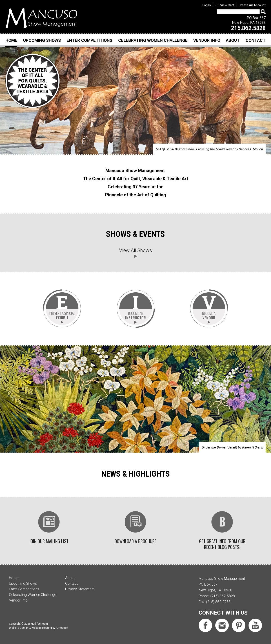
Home (11, 40)
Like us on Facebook (205, 621)
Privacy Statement (80, 585)
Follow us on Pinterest (239, 621)
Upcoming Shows (42, 40)
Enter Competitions (89, 40)
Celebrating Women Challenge (153, 40)
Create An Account (252, 5)
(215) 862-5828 (223, 592)
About (233, 40)
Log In (207, 5)
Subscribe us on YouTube (255, 621)
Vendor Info (207, 40)
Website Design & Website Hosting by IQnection (39, 623)
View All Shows (135, 251)
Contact (256, 40)
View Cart (225, 5)
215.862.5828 (248, 28)
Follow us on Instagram (222, 621)
